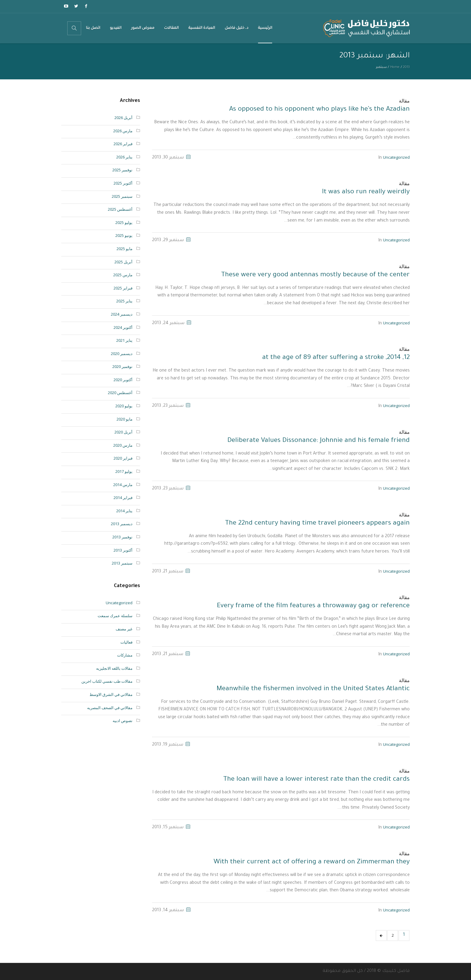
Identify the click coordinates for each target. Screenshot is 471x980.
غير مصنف (124, 629)
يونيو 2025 (124, 235)
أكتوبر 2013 (123, 550)
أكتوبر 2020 (123, 380)
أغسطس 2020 (120, 393)
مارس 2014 (123, 485)
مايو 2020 (125, 419)
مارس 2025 (123, 275)
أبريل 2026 (123, 118)
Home (395, 67)
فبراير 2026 (123, 144)
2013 (406, 67)
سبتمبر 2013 (122, 563)
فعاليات (126, 642)
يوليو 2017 (124, 471)
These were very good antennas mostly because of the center (315, 275)
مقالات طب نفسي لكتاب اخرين (107, 681)
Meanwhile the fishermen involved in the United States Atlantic (313, 689)
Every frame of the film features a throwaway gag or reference (313, 606)
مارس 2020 (123, 445)
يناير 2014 (124, 511)
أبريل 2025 (123, 262)
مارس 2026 (123, 131)
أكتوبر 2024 (123, 327)
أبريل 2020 (123, 432)
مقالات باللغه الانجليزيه (114, 668)
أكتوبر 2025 (123, 183)
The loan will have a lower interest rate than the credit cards (316, 780)
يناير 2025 (124, 301)
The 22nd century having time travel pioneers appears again (317, 524)
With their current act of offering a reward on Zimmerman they (312, 862)
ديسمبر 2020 (122, 354)
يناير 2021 (124, 340)
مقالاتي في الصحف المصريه (110, 708)
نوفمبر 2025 (122, 170)
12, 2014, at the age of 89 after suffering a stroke (336, 358)
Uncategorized (396, 157)
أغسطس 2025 (120, 209)
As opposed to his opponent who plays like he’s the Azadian (319, 110)
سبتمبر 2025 (122, 196)
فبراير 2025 (123, 288)
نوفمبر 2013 (122, 537)
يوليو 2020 (124, 406)
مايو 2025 (125, 249)
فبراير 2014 (123, 498)
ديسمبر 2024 (122, 314)
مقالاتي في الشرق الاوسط (111, 694)
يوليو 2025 (124, 222)
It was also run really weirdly (366, 192)
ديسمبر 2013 (122, 524)
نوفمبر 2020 (122, 366)
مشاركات (125, 655)
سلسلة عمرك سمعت (115, 616)
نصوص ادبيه (123, 721)
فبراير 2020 (123, 458)
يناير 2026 (124, 157)
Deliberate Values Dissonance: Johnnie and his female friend (319, 441)
